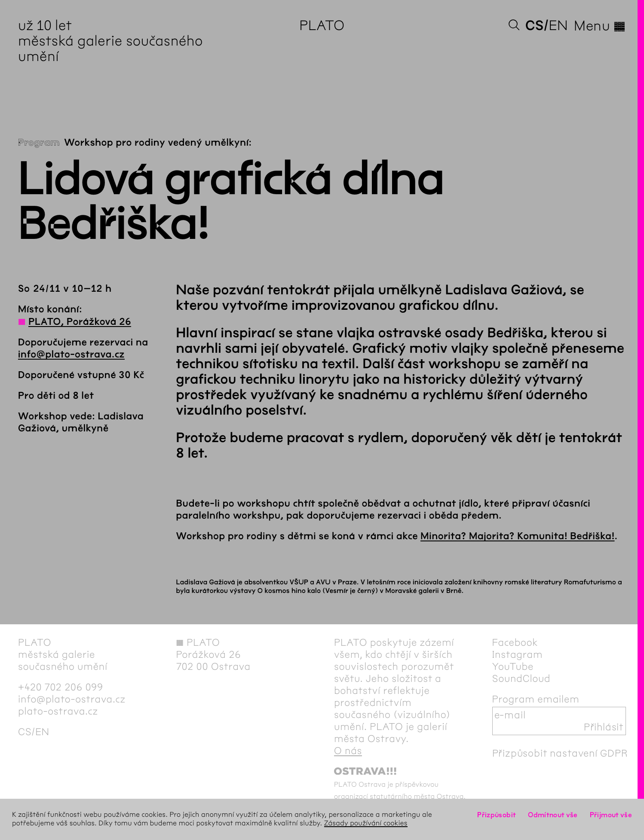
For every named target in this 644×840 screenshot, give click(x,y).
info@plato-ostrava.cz (71, 354)
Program (39, 143)
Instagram (518, 654)
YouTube (513, 666)
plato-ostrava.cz (58, 711)
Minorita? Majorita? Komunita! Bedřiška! (518, 536)
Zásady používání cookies (366, 823)
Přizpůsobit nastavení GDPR (560, 753)
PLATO (322, 26)
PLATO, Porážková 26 (80, 322)
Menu (600, 26)
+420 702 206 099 (61, 687)
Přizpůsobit (497, 815)
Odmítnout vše (553, 815)
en (558, 26)
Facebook (515, 642)
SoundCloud (521, 678)
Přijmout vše (611, 815)
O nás (348, 751)
